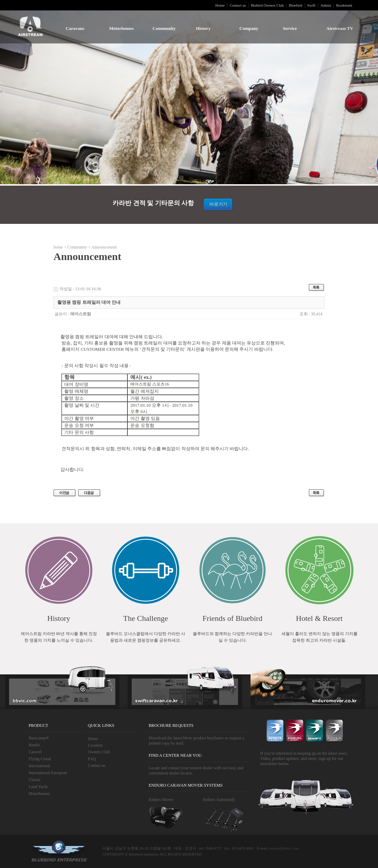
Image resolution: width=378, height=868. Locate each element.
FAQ (92, 759)
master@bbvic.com (284, 848)
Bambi (34, 745)
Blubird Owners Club (267, 5)
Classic (35, 780)
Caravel (35, 752)
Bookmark (344, 5)
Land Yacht (38, 787)
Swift (311, 5)
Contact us (238, 5)
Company (249, 28)
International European (48, 773)
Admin (326, 5)
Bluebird (295, 5)
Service (290, 28)
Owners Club (99, 752)
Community (164, 28)
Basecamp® (39, 738)
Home (220, 5)
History (203, 28)
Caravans (75, 28)
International (39, 766)
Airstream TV (340, 28)
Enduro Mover (161, 800)
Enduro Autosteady (219, 800)
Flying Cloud (40, 759)
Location (95, 745)
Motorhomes (121, 28)
